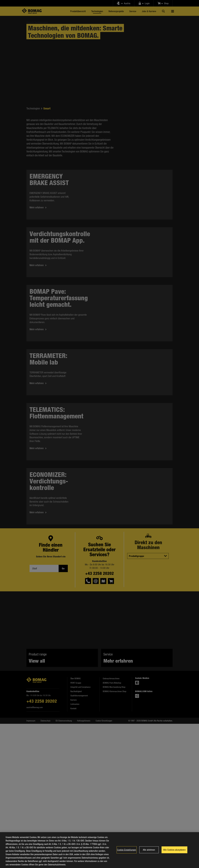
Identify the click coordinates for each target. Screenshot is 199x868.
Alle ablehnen (149, 851)
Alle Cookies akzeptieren (174, 851)
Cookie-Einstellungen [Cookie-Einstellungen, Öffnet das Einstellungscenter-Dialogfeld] (127, 851)
